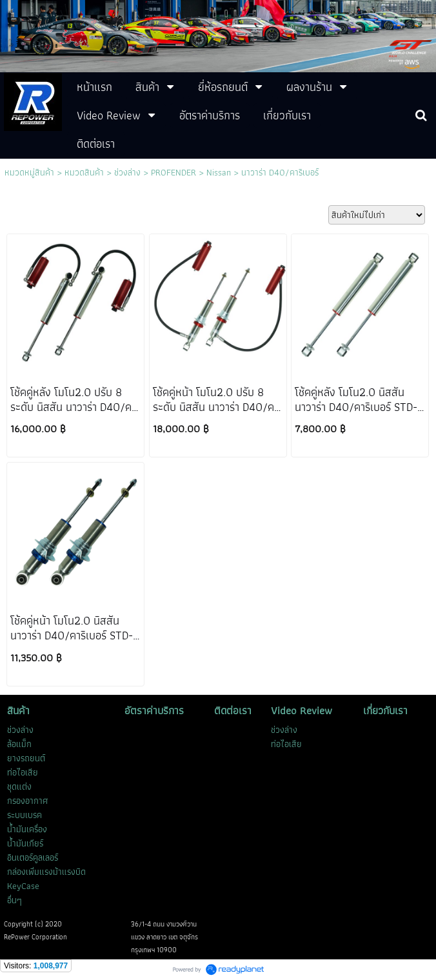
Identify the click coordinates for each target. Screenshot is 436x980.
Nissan (219, 172)
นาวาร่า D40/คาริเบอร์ (280, 172)
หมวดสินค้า (84, 172)
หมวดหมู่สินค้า (29, 172)
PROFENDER (173, 172)
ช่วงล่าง (127, 172)
